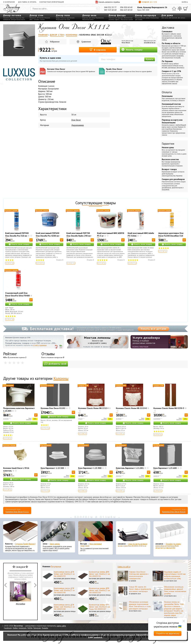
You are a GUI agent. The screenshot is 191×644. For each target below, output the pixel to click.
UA (183, 2)
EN (185, 2)
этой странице (40, 345)
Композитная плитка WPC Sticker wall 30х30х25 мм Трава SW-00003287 (99, 607)
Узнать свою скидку (20, 244)
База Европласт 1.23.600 (165, 468)
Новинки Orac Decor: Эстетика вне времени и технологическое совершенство (139, 575)
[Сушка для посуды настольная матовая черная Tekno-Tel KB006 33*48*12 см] (133, 532)
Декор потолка (12, 15)
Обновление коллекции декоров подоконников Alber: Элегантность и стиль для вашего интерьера (140, 605)
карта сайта (61, 626)
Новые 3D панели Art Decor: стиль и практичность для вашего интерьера (140, 589)
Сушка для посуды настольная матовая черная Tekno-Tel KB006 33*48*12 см (133, 545)
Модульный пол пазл (63, 20)
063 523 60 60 (110, 10)
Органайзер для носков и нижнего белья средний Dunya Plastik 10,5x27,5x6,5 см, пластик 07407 (168, 546)
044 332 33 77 (110, 7)
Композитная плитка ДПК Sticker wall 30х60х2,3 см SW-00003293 (64, 574)
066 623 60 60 (126, 10)
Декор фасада (117, 15)
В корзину (98, 50)
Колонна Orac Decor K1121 (174, 512)
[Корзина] (186, 9)
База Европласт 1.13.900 (90, 468)
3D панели (41, 18)
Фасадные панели (127, 20)
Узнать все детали (153, 329)
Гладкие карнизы (9, 18)
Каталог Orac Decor (72, 70)
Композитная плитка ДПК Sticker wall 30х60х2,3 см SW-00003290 (64, 590)
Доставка (168, 28)
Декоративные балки (18, 20)
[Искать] (97, 9)
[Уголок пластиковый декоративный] (95, 532)
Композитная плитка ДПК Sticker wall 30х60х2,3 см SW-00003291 (99, 574)
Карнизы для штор (89, 18)
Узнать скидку (132, 49)
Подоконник (100, 18)
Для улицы (181, 18)
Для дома (167, 15)
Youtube (45, 628)
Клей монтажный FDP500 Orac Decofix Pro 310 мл (17, 234)
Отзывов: (60, 260)
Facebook (8, 628)
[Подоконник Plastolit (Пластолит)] (20, 532)
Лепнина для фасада (116, 18)
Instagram (22, 628)
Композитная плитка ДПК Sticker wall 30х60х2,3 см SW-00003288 (64, 607)
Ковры (58, 18)
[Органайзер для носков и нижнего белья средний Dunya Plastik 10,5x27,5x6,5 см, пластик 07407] (171, 532)
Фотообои (20, 593)
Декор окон (89, 15)
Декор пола (63, 15)
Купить (150, 59)
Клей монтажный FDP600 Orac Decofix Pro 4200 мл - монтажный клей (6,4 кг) (48, 236)
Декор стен (36, 15)
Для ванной (173, 18)
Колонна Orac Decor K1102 (53, 408)
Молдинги (33, 18)
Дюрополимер (78, 125)
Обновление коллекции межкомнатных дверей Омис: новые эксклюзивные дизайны (175, 590)
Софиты (117, 20)
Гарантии (168, 144)
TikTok (30, 628)
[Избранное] (174, 9)
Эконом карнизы (55, 544)
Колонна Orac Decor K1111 (17, 512)
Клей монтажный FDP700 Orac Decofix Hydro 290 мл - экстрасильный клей (79, 236)
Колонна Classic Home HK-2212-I (93, 408)
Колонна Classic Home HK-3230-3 (169, 408)
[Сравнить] (180, 9)
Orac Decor (126, 43)
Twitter (15, 628)
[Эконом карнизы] (58, 532)
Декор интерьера (146, 15)
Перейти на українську (168, 633)
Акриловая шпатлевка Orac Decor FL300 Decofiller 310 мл (171, 236)
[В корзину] (31, 240)
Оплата (167, 92)
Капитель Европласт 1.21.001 (130, 468)
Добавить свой (55, 364)
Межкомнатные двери (142, 18)
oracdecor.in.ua (150, 43)
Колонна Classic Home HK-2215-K (131, 408)
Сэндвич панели (39, 20)
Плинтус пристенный (67, 18)
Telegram (37, 628)
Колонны (61, 378)
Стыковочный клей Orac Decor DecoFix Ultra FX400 (17, 294)
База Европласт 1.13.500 (52, 468)
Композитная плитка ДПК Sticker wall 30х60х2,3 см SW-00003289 (99, 590)
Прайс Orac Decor (131, 70)
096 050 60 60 (126, 7)
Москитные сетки (88, 20)
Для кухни (165, 18)
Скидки (148, 2)
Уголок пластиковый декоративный (91, 545)
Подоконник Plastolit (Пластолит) (25, 544)
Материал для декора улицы (65, 579)
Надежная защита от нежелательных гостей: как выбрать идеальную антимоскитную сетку (175, 575)
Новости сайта (124, 566)
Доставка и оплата (27, 2)
